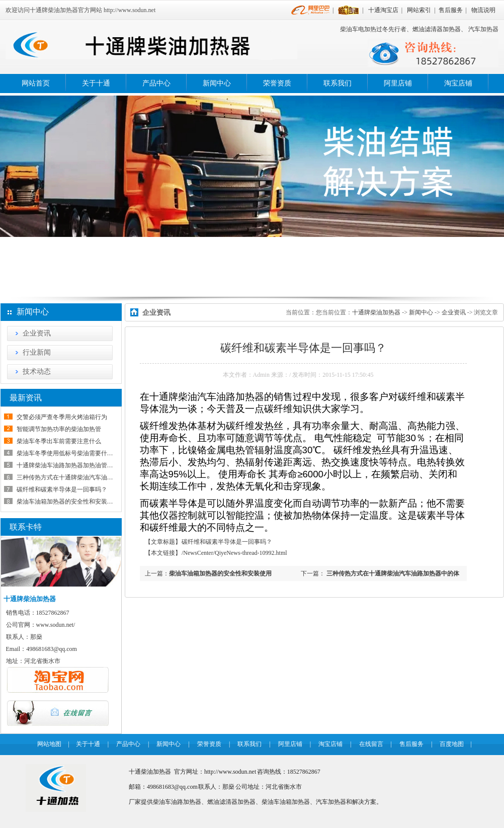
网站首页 (36, 83)
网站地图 (49, 744)
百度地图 (452, 744)
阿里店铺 (398, 83)
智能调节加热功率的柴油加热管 (59, 429)
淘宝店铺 (458, 83)
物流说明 (483, 10)
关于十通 (96, 83)
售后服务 (451, 10)
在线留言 (371, 744)
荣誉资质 (277, 83)
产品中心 (156, 83)
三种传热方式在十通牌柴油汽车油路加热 (71, 477)
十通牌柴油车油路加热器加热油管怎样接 (71, 465)
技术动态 (37, 371)
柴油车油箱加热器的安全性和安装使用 (220, 573)
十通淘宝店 (383, 10)
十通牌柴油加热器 (376, 312)
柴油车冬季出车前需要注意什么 (59, 441)
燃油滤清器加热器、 (440, 29)
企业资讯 (454, 312)
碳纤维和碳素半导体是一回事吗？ (62, 489)
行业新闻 (37, 352)
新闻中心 (217, 83)
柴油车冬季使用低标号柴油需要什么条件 (71, 453)
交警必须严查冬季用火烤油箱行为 (62, 417)
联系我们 (338, 83)
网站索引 (419, 10)
